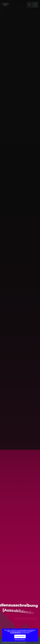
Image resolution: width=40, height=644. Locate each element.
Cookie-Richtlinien (16, 633)
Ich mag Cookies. (20, 636)
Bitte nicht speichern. (20, 640)
